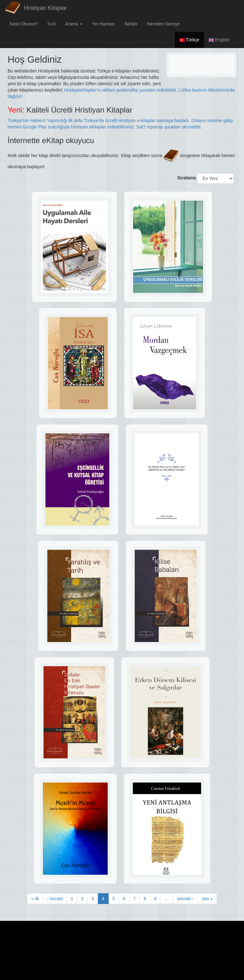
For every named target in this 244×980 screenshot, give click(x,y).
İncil (51, 24)
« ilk (35, 899)
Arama (74, 24)
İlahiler (131, 24)
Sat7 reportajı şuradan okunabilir (168, 127)
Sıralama (186, 178)
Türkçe (189, 40)
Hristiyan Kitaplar (45, 8)
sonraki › (186, 899)
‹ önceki (55, 899)
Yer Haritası (104, 24)
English (219, 40)
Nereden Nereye (163, 24)
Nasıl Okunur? (24, 24)
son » (207, 899)
